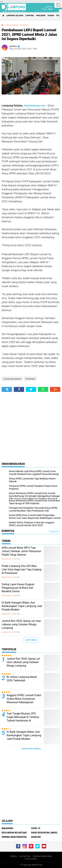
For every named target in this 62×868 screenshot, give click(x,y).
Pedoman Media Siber (42, 856)
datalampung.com (35, 106)
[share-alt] (7, 389)
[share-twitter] (31, 389)
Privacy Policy (31, 859)
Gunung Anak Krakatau (14, 837)
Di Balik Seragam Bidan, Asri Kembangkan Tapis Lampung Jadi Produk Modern (22, 606)
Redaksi (14, 856)
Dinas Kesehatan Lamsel (44, 833)
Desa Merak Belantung (14, 833)
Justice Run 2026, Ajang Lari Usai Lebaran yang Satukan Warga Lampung (21, 624)
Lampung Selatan (15, 16)
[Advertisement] (31, 425)
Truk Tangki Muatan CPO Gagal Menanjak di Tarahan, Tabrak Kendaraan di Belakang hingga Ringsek (23, 719)
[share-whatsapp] (43, 389)
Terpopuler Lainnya (31, 749)
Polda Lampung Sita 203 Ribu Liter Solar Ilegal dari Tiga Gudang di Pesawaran (22, 569)
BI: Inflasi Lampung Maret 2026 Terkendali (22, 679)
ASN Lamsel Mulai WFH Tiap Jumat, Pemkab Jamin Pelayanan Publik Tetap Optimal (21, 551)
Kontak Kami (25, 856)
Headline (36, 837)
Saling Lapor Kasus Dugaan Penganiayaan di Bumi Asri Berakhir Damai (18, 588)
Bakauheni (7, 828)
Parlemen (41, 16)
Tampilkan (54, 532)
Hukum (51, 16)
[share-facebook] (19, 389)
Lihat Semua (31, 640)
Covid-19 (36, 828)
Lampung (30, 16)
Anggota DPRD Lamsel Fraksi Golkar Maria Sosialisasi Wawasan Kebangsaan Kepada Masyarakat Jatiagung (24, 702)
